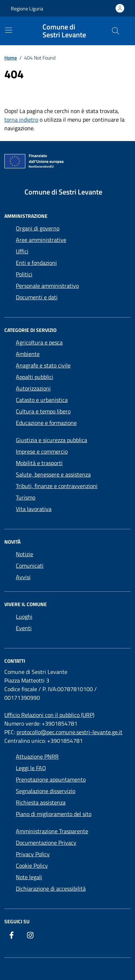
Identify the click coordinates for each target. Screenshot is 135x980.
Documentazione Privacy (46, 843)
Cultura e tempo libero (43, 411)
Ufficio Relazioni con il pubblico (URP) (49, 715)
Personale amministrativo (47, 286)
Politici (24, 274)
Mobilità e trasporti (39, 463)
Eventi (24, 628)
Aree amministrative (41, 240)
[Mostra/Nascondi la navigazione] (9, 30)
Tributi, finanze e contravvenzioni (57, 486)
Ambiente (28, 354)
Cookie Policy (32, 866)
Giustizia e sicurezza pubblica (51, 440)
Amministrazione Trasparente (52, 831)
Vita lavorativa (34, 509)
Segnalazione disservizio (46, 791)
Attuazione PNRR (37, 756)
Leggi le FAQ (31, 768)
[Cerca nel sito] (116, 31)
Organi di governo (38, 228)
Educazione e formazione (46, 423)
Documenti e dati (37, 297)
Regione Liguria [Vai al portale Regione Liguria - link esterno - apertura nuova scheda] (27, 8)
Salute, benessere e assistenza (53, 474)
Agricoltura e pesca (39, 342)
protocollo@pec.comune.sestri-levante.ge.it (69, 732)
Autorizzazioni (33, 388)
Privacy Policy (33, 854)
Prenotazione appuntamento (51, 779)
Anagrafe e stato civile (43, 365)
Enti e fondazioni (36, 263)
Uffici (22, 251)
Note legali (29, 877)
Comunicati (30, 566)
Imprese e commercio (42, 451)
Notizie (24, 554)
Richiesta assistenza (41, 802)
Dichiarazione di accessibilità (51, 888)
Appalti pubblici (35, 377)
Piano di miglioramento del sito (54, 814)
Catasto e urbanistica (42, 400)
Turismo (26, 497)
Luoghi (24, 616)
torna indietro (21, 119)
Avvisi (23, 577)
